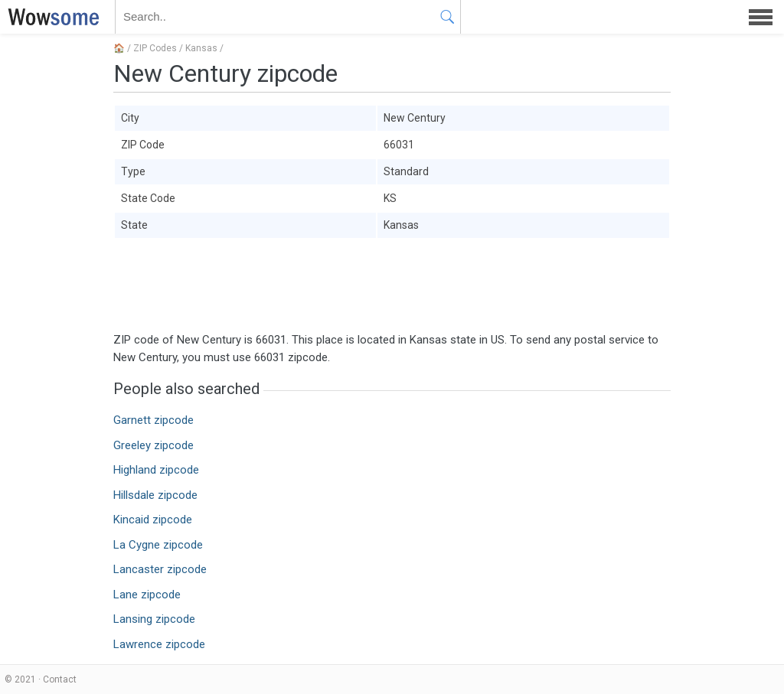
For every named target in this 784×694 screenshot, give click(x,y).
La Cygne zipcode (158, 545)
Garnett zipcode (154, 420)
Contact (60, 679)
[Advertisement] (392, 285)
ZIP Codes (155, 48)
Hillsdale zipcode (155, 495)
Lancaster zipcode (160, 569)
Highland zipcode (156, 470)
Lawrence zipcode (159, 644)
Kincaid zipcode (153, 520)
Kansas (201, 48)
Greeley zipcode (154, 445)
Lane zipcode (147, 595)
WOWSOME (51, 17)
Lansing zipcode (154, 619)
